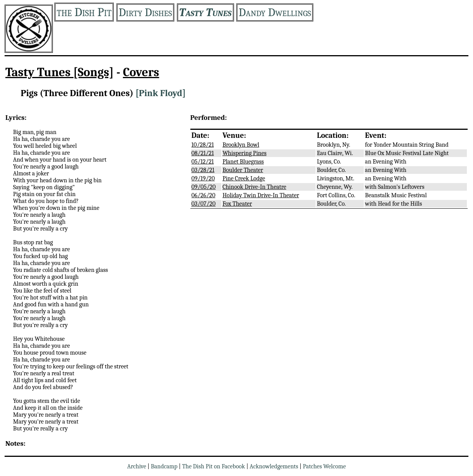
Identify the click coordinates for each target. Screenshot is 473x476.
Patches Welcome (324, 466)
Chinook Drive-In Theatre (254, 187)
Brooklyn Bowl (241, 145)
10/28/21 (203, 145)
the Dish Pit (84, 12)
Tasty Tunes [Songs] (60, 72)
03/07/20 (204, 204)
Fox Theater (237, 204)
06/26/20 (203, 195)
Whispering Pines (245, 153)
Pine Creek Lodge (244, 178)
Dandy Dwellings (275, 12)
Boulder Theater (243, 170)
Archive (137, 466)
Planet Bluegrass (243, 162)
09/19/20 (203, 178)
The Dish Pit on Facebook (213, 466)
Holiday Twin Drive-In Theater (261, 195)
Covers (141, 72)
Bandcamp (164, 466)
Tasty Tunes (205, 12)
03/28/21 (203, 170)
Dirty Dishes (145, 12)
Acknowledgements (274, 466)
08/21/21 (203, 153)
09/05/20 (204, 187)
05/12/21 (203, 162)
